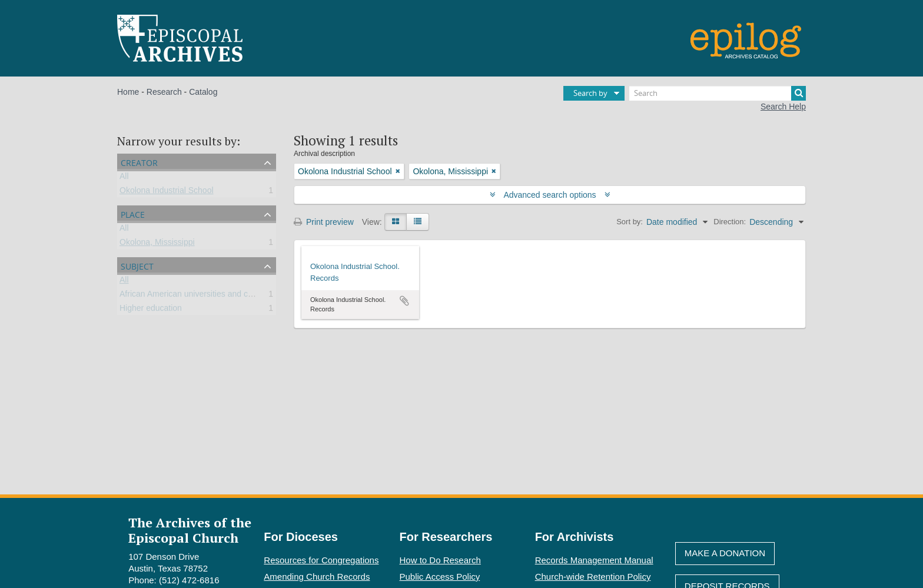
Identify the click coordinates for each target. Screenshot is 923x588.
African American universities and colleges (197, 296)
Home (128, 92)
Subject (137, 265)
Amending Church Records (317, 577)
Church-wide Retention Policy (593, 577)
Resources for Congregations (321, 560)
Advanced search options (550, 195)
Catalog (203, 92)
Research (164, 92)
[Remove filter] (398, 171)
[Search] (718, 93)
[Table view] (418, 222)
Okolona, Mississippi (157, 244)
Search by (590, 93)
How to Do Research (440, 560)
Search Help (783, 107)
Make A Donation (725, 553)
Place (133, 213)
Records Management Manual (594, 560)
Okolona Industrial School (167, 192)
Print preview (324, 222)
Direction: (730, 222)
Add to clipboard (404, 301)
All (124, 178)
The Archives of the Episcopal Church (190, 530)
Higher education (151, 310)
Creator (139, 162)
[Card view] (396, 222)
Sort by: (630, 222)
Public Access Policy (440, 577)
